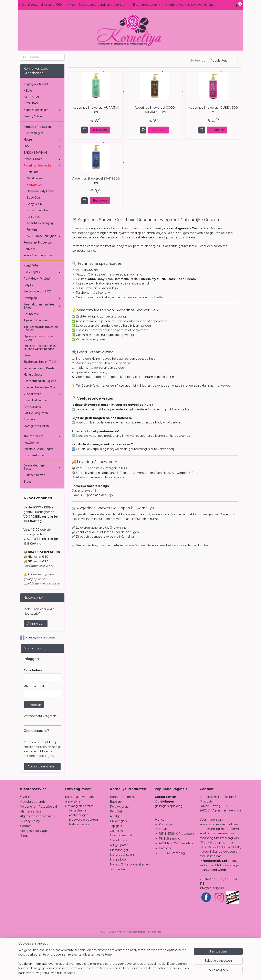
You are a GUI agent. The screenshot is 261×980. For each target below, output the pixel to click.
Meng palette (33, 415)
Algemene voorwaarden (37, 857)
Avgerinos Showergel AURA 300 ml (96, 151)
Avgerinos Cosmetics (42, 206)
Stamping (42, 339)
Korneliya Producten (42, 168)
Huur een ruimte (34, 516)
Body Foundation (38, 251)
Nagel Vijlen (42, 306)
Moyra (42, 180)
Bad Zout (33, 258)
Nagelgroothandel (36, 125)
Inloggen (34, 745)
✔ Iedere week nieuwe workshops (189, 5)
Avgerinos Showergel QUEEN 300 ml (213, 151)
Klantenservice (42, 477)
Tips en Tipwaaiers (36, 361)
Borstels (29, 460)
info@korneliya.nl (212, 929)
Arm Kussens (32, 448)
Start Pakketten (35, 496)
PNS (42, 187)
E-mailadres (33, 711)
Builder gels (118, 862)
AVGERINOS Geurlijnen (44, 277)
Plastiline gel (119, 891)
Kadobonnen (32, 483)
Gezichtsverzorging (40, 264)
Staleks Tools (42, 200)
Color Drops (118, 881)
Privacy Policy (30, 862)
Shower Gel (35, 226)
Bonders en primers (124, 838)
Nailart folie (118, 900)
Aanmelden (36, 664)
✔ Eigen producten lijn (146, 5)
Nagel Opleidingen (42, 151)
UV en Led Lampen (36, 441)
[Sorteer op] (222, 101)
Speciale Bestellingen (38, 490)
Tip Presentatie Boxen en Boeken (41, 369)
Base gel (116, 842)
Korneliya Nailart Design (38, 678)
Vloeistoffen (42, 435)
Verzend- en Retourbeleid (39, 847)
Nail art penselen (122, 895)
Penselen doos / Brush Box (42, 409)
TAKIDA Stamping (172, 894)
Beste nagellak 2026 (42, 332)
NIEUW (28, 132)
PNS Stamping (170, 879)
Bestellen (100, 171)
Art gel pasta (119, 886)
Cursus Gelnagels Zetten (42, 508)
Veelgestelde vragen (35, 872)
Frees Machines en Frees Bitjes (42, 347)
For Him (32, 271)
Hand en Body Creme (41, 232)
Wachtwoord (34, 727)
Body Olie (33, 239)
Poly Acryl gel (120, 847)
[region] (104, 964)
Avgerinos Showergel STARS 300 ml (96, 222)
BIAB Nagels (42, 313)
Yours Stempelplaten (38, 296)
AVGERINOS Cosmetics (176, 884)
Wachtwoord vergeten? (41, 757)
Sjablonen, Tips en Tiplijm (41, 403)
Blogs (42, 522)
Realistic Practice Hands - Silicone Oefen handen (41, 388)
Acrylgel (116, 857)
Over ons (27, 838)
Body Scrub (34, 245)
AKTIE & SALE (32, 138)
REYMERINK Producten (176, 874)
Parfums (33, 213)
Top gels (116, 867)
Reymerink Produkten (42, 283)
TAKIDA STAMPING (35, 193)
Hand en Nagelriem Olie (39, 428)
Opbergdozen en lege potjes (38, 379)
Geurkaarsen (35, 219)
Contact (26, 867)
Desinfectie (31, 355)
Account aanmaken (42, 807)
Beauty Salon (42, 157)
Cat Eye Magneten (36, 454)
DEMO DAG (31, 144)
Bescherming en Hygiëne (40, 422)
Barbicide (30, 290)
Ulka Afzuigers (33, 174)
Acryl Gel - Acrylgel (37, 319)
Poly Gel (29, 326)
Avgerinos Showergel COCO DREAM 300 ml (154, 151)
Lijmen (28, 396)
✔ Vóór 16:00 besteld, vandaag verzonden (97, 5)
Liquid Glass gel (121, 876)
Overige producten (36, 467)
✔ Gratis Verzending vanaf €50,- (41, 5)
